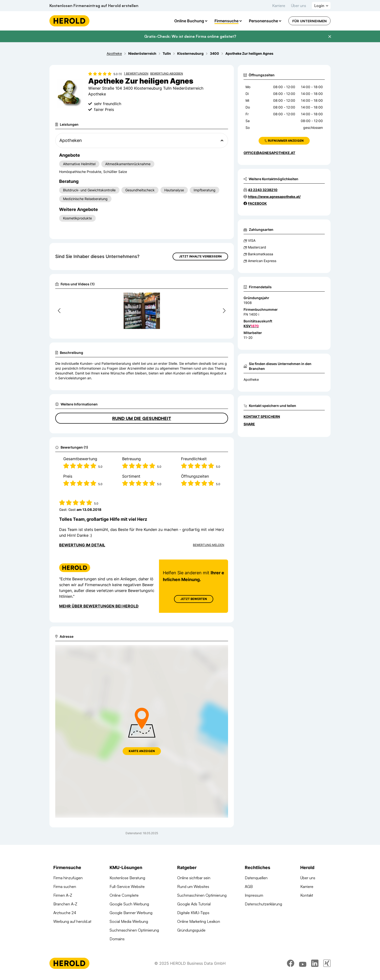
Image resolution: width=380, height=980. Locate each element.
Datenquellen (256, 878)
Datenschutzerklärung (263, 904)
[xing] (327, 967)
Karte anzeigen (142, 751)
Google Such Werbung (129, 904)
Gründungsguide (191, 930)
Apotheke (251, 379)
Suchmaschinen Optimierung (134, 930)
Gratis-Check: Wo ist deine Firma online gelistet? (190, 36)
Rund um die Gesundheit (142, 418)
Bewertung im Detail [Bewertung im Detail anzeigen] (82, 545)
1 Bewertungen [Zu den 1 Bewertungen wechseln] (136, 74)
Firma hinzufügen (68, 878)
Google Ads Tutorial (194, 904)
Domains (117, 939)
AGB (249, 887)
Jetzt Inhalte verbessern (200, 256)
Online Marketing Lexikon (199, 921)
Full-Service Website (127, 887)
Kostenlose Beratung (127, 878)
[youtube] (303, 967)
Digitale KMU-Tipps (193, 913)
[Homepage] (69, 21)
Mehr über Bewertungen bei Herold (99, 606)
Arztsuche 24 (65, 913)
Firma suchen (65, 887)
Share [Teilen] (249, 424)
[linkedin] (315, 967)
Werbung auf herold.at (72, 921)
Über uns (299, 6)
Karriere (279, 6)
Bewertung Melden (209, 545)
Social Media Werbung (129, 921)
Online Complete (124, 895)
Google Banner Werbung (131, 913)
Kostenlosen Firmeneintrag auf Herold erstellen (94, 6)
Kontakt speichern (262, 416)
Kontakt (307, 895)
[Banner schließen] (330, 37)
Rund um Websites (193, 887)
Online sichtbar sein (194, 878)
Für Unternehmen (309, 21)
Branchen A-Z (65, 904)
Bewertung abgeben (167, 74)
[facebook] (291, 967)
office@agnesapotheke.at (269, 153)
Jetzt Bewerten (194, 599)
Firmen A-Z (63, 895)
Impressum (254, 895)
